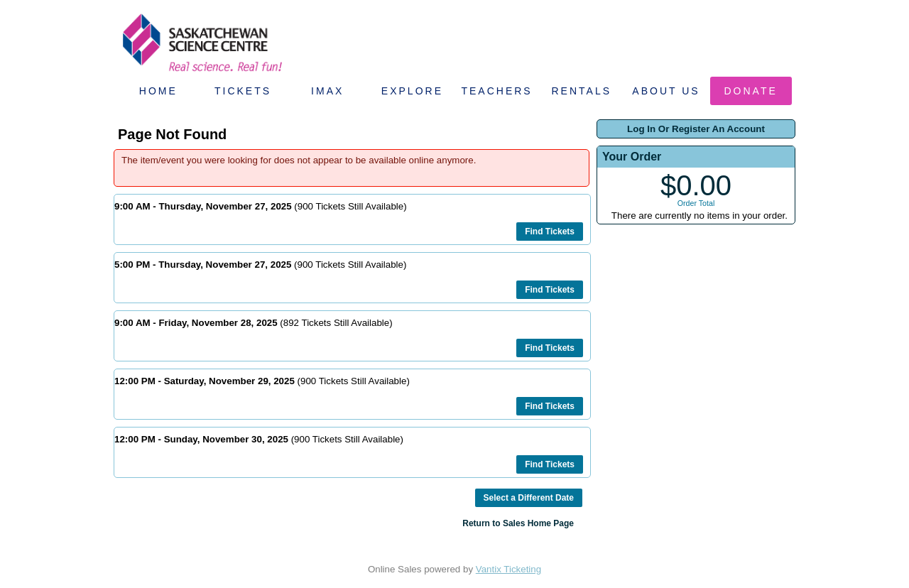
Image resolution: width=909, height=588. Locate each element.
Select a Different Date (529, 498)
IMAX (327, 91)
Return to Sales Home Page (518, 523)
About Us (666, 91)
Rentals (582, 91)
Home (158, 91)
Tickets (243, 91)
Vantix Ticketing (508, 569)
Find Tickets (550, 232)
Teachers (496, 91)
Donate (751, 91)
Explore (412, 91)
